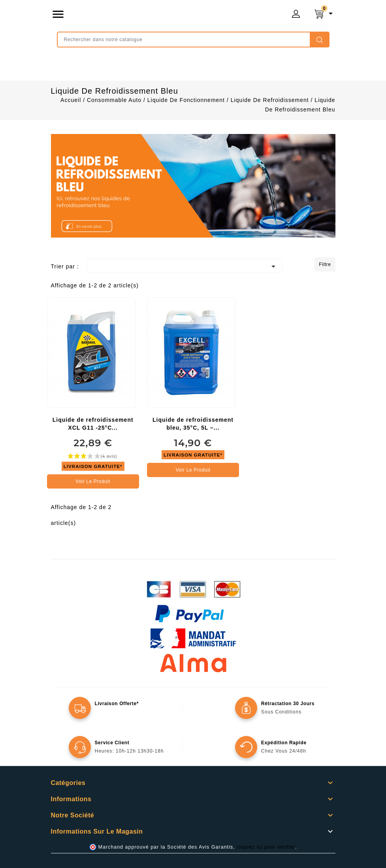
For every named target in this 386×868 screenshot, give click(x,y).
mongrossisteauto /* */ (156, 16)
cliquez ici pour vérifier (266, 847)
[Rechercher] (193, 40)
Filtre (325, 264)
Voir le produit (93, 481)
